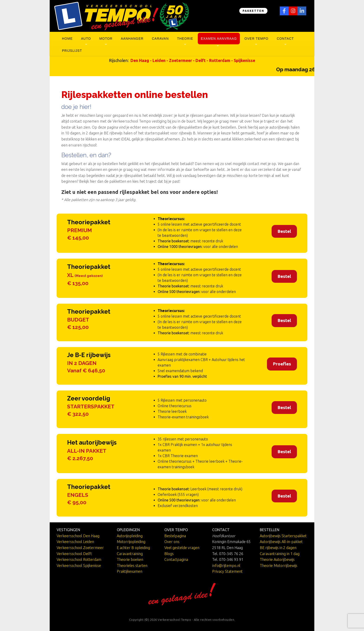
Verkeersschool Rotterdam (79, 559)
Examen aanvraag (219, 39)
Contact (285, 39)
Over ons (172, 542)
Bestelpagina (175, 536)
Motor (106, 39)
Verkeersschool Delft (74, 554)
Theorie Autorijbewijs (277, 559)
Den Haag (140, 60)
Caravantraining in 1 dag (280, 554)
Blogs (169, 554)
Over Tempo (256, 39)
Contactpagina (176, 559)
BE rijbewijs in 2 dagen (278, 548)
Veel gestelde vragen (182, 548)
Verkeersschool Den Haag (78, 536)
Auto (86, 39)
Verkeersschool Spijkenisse (79, 566)
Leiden (159, 60)
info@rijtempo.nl (226, 566)
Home (67, 39)
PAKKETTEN (253, 11)
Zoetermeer (180, 60)
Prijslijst (72, 51)
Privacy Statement (227, 571)
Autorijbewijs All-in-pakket (281, 542)
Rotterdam (220, 60)
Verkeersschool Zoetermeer (80, 548)
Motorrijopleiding (131, 542)
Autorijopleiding (130, 536)
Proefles (282, 364)
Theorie (185, 39)
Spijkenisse (244, 60)
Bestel (284, 231)
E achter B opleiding (133, 548)
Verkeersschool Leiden (75, 542)
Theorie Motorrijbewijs (279, 566)
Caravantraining (130, 554)
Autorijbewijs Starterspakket (283, 536)
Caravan (160, 39)
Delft (201, 60)
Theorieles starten (132, 566)
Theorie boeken (130, 559)
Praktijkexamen (130, 571)
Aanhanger (132, 39)
